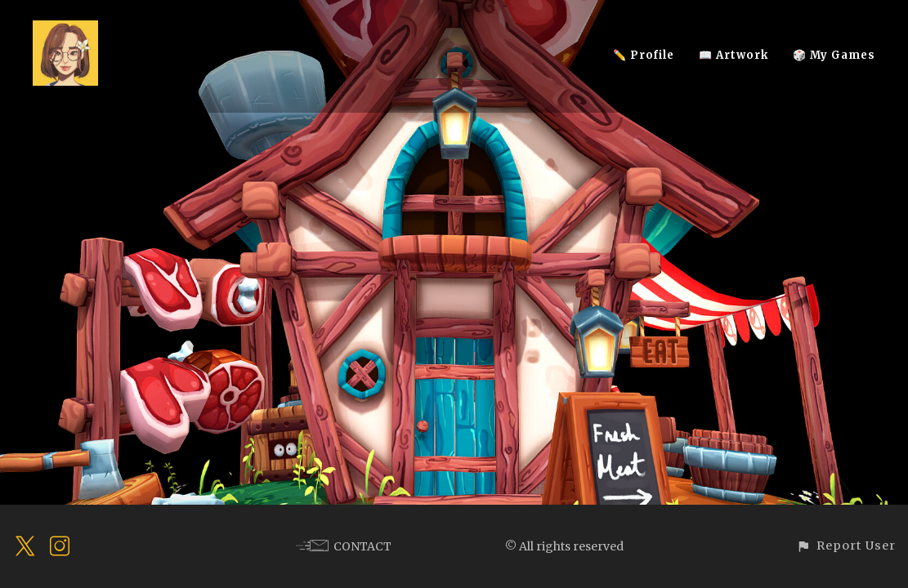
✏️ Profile (644, 55)
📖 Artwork (734, 55)
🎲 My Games (834, 55)
